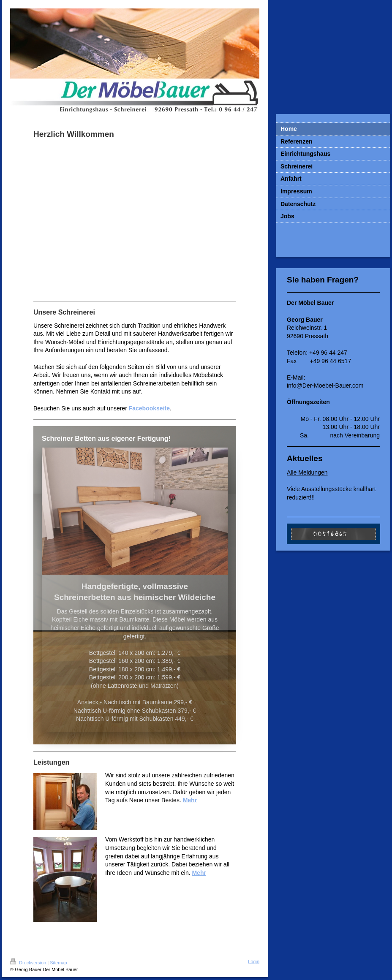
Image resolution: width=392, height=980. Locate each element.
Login (254, 961)
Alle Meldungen (307, 472)
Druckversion (29, 963)
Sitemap (58, 963)
